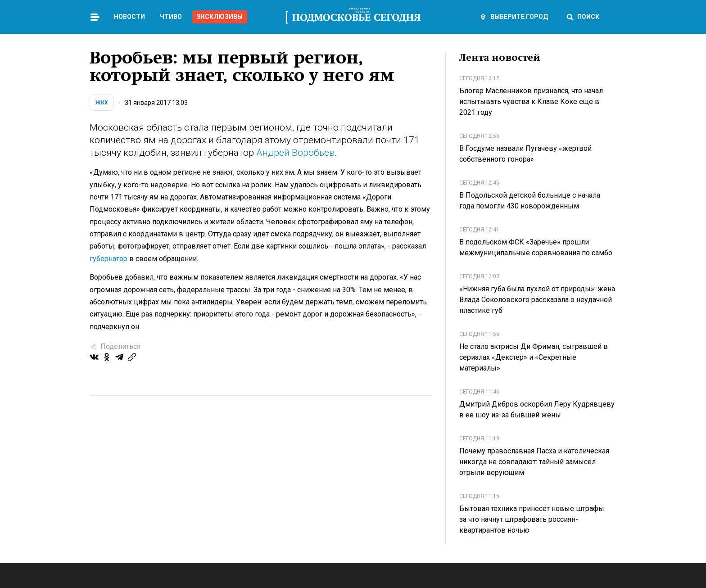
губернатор (109, 259)
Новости (129, 17)
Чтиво (171, 17)
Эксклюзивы (220, 17)
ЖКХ (102, 103)
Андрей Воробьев (295, 153)
